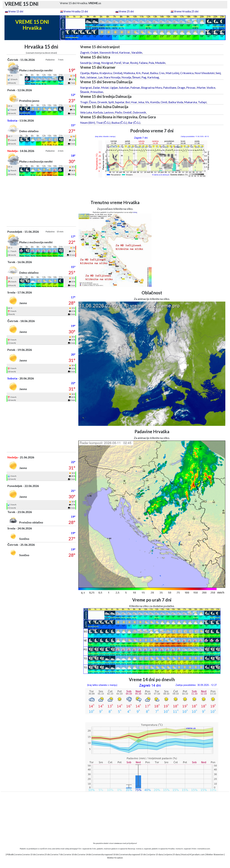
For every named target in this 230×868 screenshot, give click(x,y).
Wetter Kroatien (115, 858)
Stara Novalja (112, 77)
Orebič (127, 112)
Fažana (143, 63)
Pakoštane (170, 87)
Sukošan (124, 87)
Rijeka (94, 73)
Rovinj (134, 63)
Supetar (120, 102)
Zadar (96, 87)
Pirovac (191, 87)
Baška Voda (176, 102)
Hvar (134, 102)
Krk (138, 73)
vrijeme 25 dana (172, 854)
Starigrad (86, 87)
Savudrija (86, 63)
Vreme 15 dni (16, 11)
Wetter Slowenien (215, 854)
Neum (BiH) (88, 123)
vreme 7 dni (57, 854)
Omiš (164, 102)
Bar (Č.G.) (134, 123)
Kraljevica (106, 73)
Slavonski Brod (109, 52)
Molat (105, 87)
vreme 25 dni (44, 854)
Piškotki (10, 854)
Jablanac (92, 77)
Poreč (118, 63)
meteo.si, (140, 849)
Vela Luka (86, 112)
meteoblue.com (204, 849)
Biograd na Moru (152, 87)
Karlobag (153, 77)
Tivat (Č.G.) (103, 123)
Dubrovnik (139, 112)
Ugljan (114, 87)
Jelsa (141, 102)
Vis (147, 102)
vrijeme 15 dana (155, 854)
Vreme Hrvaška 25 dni (186, 11)
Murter (201, 87)
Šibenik (85, 92)
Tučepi (202, 102)
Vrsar (126, 63)
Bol (128, 102)
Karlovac (125, 52)
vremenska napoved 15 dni (133, 854)
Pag (144, 77)
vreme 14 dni (85, 854)
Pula (151, 63)
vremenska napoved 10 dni (106, 854)
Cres (162, 73)
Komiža (155, 102)
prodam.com (198, 854)
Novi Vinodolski (205, 73)
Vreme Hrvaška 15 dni (76, 11)
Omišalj (118, 73)
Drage (181, 87)
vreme (19, 854)
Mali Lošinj (172, 73)
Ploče (118, 112)
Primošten (97, 92)
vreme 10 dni (71, 854)
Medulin (160, 63)
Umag (96, 63)
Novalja (126, 77)
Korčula (98, 112)
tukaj (135, 212)
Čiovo (93, 102)
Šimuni (136, 77)
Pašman (135, 87)
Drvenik (102, 102)
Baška (154, 73)
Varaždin (137, 52)
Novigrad (107, 63)
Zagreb (85, 52)
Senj (218, 73)
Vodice (211, 87)
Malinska (129, 73)
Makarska (191, 102)
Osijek (94, 52)
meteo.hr (179, 849)
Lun (100, 77)
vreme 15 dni (30, 854)
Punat (145, 73)
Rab (83, 77)
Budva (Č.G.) (119, 123)
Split (111, 102)
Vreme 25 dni (126, 11)
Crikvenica (187, 73)
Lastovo (109, 112)
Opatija (85, 73)
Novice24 (186, 854)
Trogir (84, 102)
